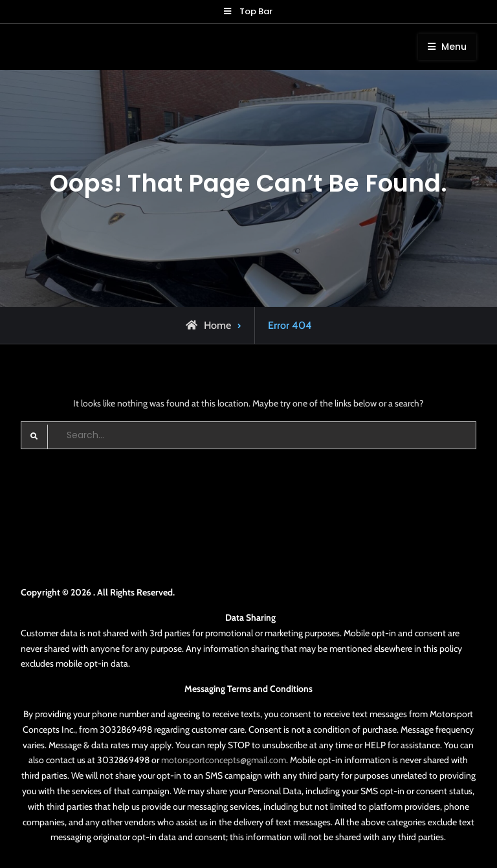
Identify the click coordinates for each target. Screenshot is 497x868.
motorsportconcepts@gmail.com (224, 760)
